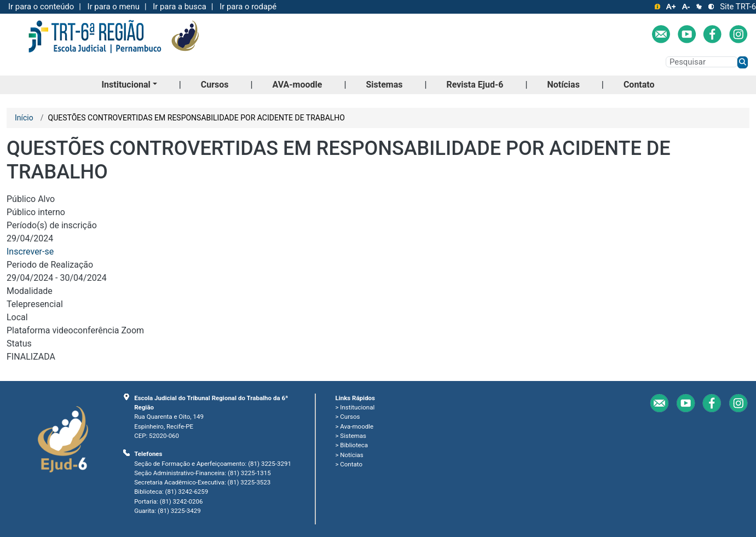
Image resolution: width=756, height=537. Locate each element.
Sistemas (384, 85)
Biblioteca (354, 445)
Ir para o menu (114, 7)
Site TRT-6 (738, 7)
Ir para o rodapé (248, 7)
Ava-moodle (357, 426)
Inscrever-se (30, 252)
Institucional (126, 85)
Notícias (563, 85)
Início (24, 118)
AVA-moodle (298, 85)
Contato (639, 85)
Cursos (215, 85)
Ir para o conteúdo (41, 7)
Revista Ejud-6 (475, 85)
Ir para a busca (180, 7)
